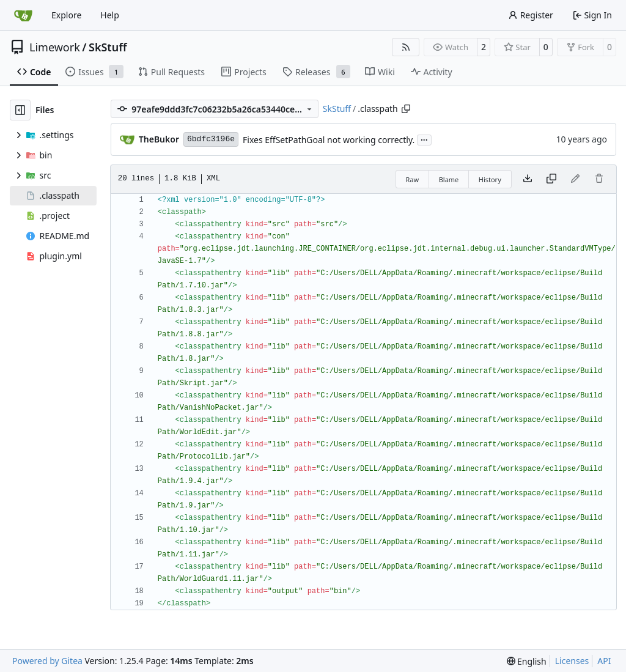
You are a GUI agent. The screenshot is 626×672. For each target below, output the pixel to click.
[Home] (23, 15)
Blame (449, 179)
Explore (66, 15)
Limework (55, 47)
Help (110, 15)
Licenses (572, 661)
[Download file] (528, 179)
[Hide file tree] (20, 110)
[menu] (527, 661)
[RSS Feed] (406, 47)
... (424, 139)
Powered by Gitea (47, 661)
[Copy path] (406, 109)
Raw (413, 179)
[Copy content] (551, 179)
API (604, 661)
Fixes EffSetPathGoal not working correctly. (329, 140)
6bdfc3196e (211, 139)
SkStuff (108, 47)
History (490, 179)
